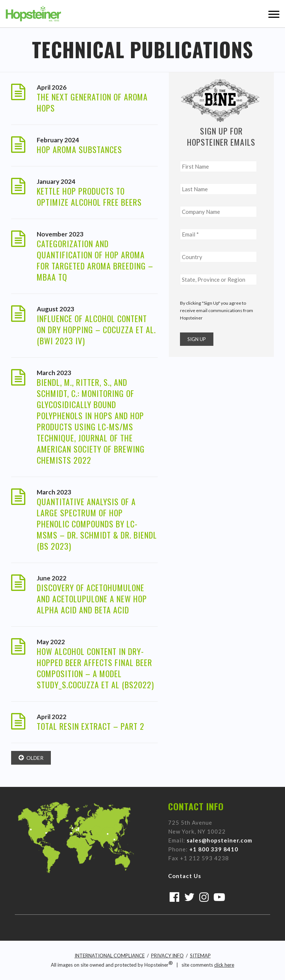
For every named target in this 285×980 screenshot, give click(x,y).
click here (224, 965)
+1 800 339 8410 (214, 849)
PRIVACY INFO (167, 956)
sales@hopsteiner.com (220, 840)
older (31, 758)
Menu (274, 14)
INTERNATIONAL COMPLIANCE (110, 956)
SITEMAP (200, 956)
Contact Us (185, 876)
